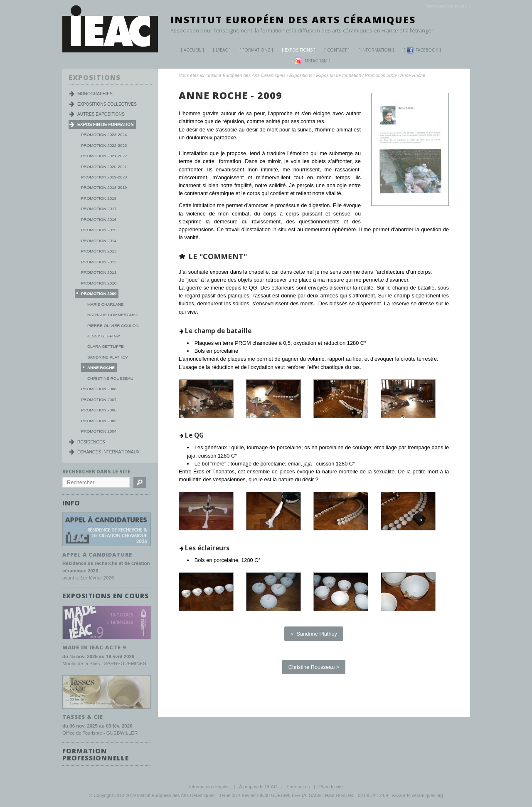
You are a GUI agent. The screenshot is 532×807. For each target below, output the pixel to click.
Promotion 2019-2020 (104, 177)
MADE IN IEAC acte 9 (94, 647)
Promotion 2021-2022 (104, 156)
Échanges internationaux (108, 452)
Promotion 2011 (99, 272)
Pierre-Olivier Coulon (113, 326)
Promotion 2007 (99, 400)
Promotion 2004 (99, 431)
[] (446, 6)
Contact (337, 50)
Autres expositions (101, 114)
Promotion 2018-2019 (104, 187)
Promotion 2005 (99, 421)
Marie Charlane (105, 304)
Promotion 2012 (99, 262)
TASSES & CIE (83, 716)
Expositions (296, 51)
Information (376, 50)
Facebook (422, 50)
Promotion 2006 (99, 410)
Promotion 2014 (99, 241)
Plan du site (331, 786)
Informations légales (209, 786)
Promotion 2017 (99, 209)
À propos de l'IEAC (258, 786)
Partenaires (298, 786)
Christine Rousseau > (314, 667)
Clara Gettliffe (106, 346)
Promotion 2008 (99, 389)
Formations (253, 51)
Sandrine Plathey (108, 357)
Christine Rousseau (110, 378)
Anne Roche (413, 75)
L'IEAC (219, 51)
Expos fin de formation (339, 75)
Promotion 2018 (99, 198)
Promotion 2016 (99, 219)
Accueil (192, 50)
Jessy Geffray (104, 336)
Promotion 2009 (381, 75)
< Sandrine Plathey (314, 634)
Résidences (91, 442)
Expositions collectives (107, 104)
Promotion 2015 (99, 230)
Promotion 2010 (99, 283)
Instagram (311, 61)
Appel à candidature (97, 554)
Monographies (95, 94)
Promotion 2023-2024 (104, 135)
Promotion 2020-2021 (104, 167)
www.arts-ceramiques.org (417, 795)
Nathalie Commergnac (113, 315)
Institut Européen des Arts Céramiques (293, 20)
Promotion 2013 (99, 251)
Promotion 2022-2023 (104, 145)
